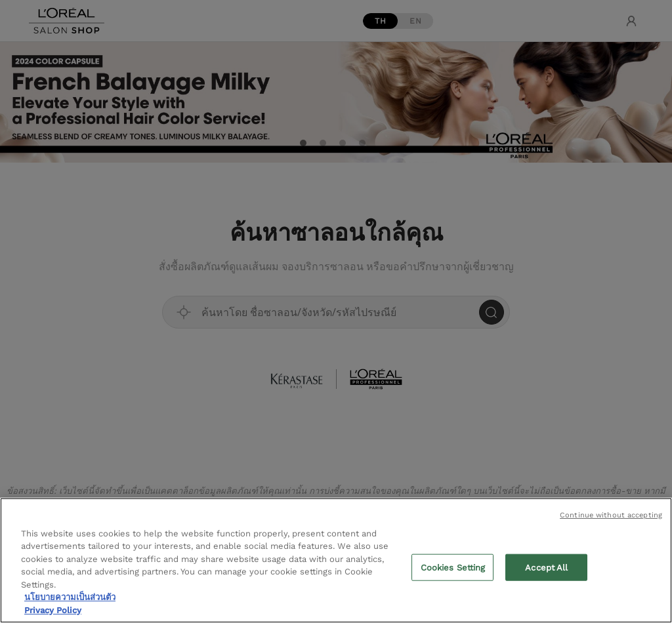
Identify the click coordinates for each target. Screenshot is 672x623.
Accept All (546, 571)
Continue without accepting (611, 518)
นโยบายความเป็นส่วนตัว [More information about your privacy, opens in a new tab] (70, 600)
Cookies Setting (453, 571)
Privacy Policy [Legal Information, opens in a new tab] (53, 613)
